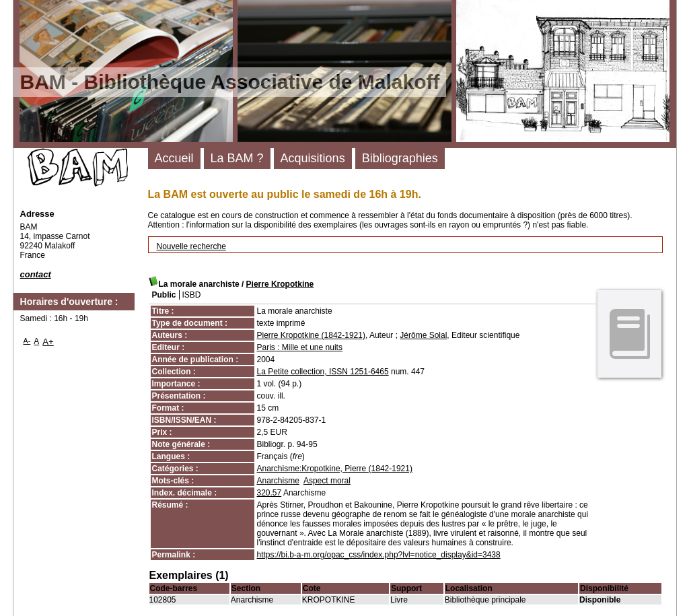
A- (27, 341)
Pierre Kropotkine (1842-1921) (311, 335)
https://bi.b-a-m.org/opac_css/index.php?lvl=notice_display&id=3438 (379, 555)
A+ (48, 342)
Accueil (174, 158)
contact (36, 274)
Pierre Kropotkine (280, 284)
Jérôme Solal (423, 335)
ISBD (192, 295)
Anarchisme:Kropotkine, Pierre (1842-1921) (335, 469)
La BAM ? (237, 158)
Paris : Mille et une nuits (300, 347)
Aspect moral (327, 481)
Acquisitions (313, 158)
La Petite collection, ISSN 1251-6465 (323, 372)
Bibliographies (400, 158)
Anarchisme (278, 481)
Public (164, 295)
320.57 (269, 493)
